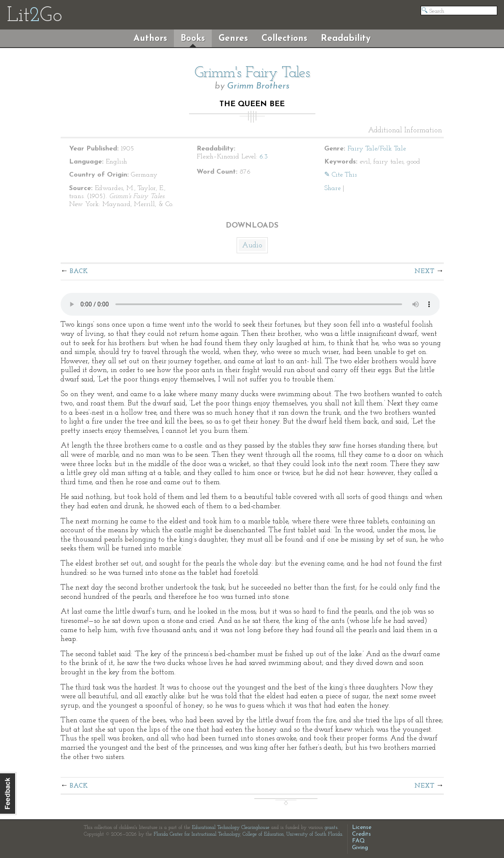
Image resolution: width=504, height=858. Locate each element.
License (362, 827)
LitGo (34, 16)
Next (424, 271)
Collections (284, 39)
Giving (360, 848)
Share (332, 188)
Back (79, 271)
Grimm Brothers (258, 86)
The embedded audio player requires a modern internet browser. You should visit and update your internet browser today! (250, 304)
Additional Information (405, 131)
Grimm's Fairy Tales (252, 73)
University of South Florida (314, 834)
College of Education (263, 834)
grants (331, 828)
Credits (361, 834)
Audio (252, 245)
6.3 (264, 157)
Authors (150, 39)
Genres (233, 39)
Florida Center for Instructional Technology (197, 834)
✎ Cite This (340, 175)
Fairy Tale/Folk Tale (377, 149)
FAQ (359, 841)
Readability (346, 39)
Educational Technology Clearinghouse (231, 828)
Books (193, 39)
